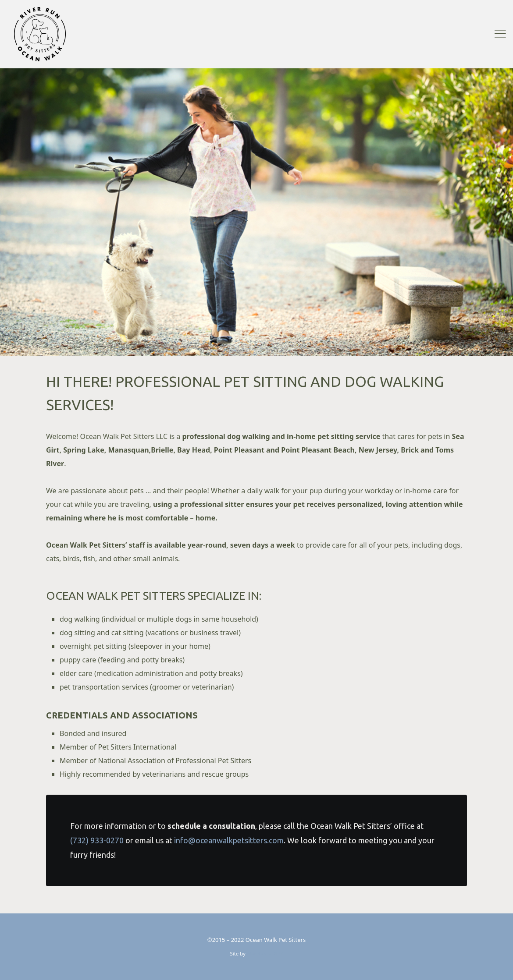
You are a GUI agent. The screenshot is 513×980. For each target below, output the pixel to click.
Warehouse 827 (265, 953)
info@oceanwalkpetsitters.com (229, 840)
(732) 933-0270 (97, 840)
